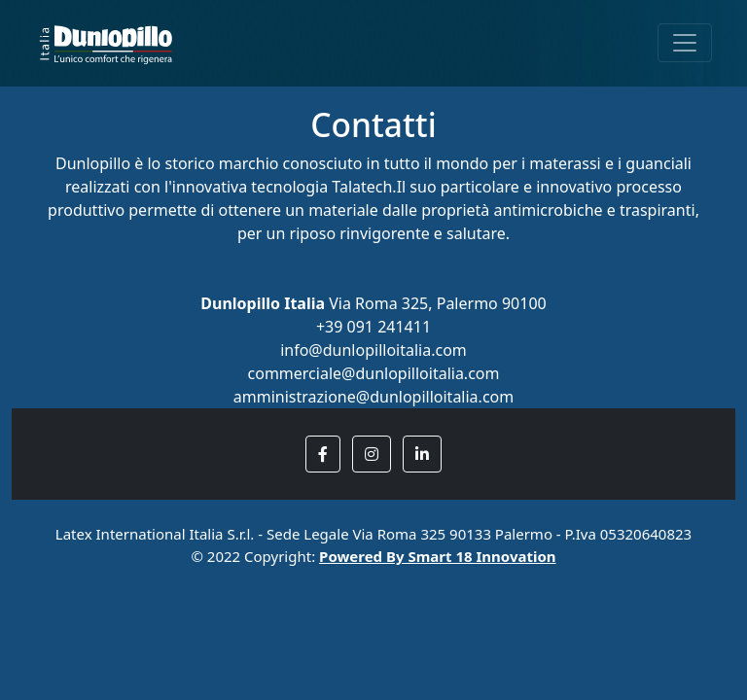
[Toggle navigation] (685, 43)
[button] (323, 454)
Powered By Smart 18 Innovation (438, 556)
